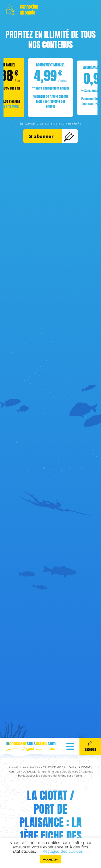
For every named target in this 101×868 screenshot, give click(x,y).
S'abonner (52, 136)
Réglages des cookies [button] (63, 851)
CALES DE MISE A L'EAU (58, 751)
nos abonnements (66, 123)
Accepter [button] (50, 859)
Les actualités (31, 751)
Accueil (14, 751)
